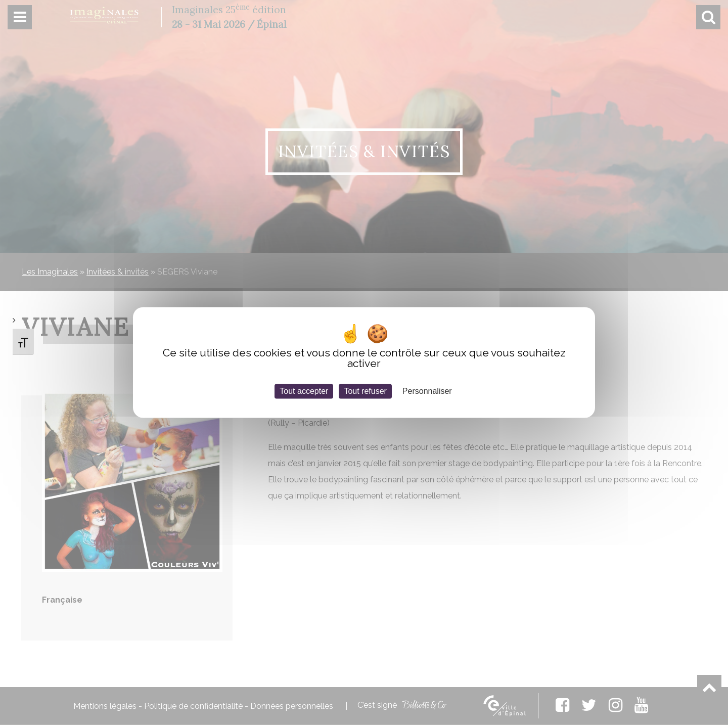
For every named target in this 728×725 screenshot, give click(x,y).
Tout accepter (304, 391)
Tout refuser (365, 391)
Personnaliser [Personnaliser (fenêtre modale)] (427, 391)
